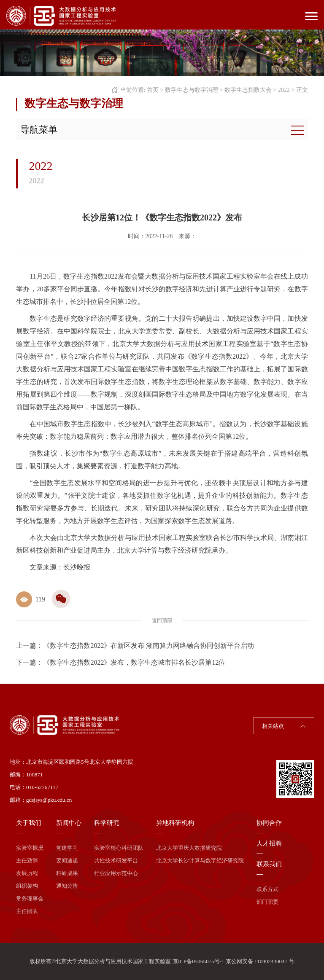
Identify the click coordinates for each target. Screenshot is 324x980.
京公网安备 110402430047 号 (260, 961)
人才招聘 (269, 843)
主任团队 (27, 911)
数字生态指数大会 (248, 90)
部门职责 (267, 902)
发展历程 (27, 873)
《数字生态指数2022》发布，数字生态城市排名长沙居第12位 (134, 662)
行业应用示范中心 (116, 873)
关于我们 (29, 823)
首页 (153, 90)
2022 (284, 90)
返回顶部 (162, 620)
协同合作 (269, 823)
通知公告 (67, 886)
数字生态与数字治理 (192, 90)
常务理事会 (30, 898)
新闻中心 (69, 823)
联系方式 (267, 889)
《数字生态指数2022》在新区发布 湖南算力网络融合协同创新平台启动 (148, 646)
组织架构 (27, 886)
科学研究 (107, 823)
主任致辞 (27, 861)
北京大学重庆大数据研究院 (189, 848)
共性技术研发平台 (116, 861)
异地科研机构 (175, 823)
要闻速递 (67, 861)
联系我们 (269, 864)
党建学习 (67, 848)
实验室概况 (30, 848)
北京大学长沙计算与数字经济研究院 (200, 861)
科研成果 (67, 873)
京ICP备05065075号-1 (198, 961)
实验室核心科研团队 (119, 848)
